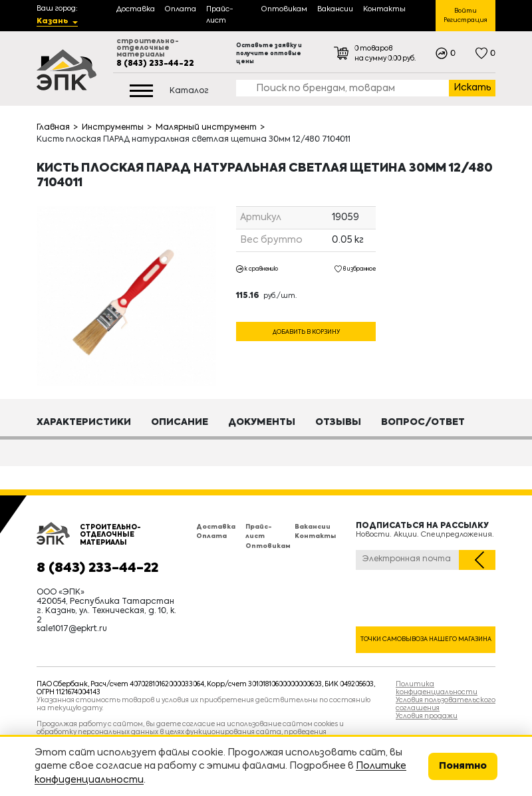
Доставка (216, 527)
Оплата (211, 536)
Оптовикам (268, 546)
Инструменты (113, 128)
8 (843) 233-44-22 (155, 64)
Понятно (463, 766)
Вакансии (313, 527)
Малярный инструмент (206, 128)
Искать (472, 88)
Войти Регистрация (465, 16)
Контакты (315, 536)
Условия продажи (427, 716)
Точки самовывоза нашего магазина (426, 639)
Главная (53, 128)
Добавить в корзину (306, 332)
